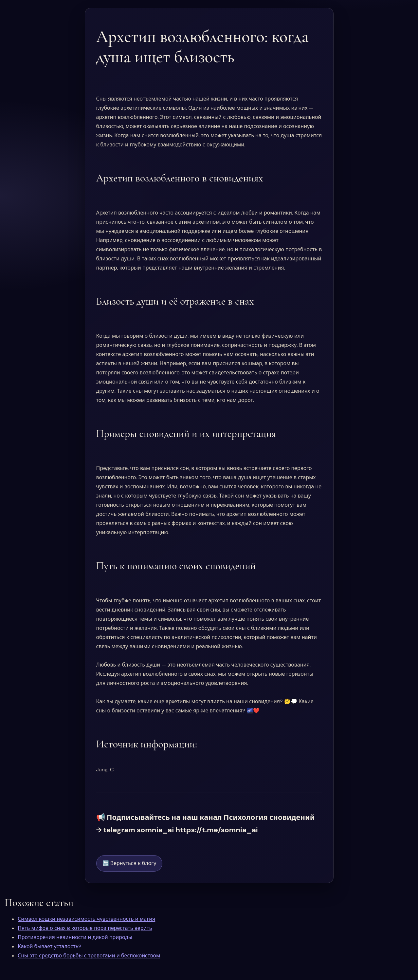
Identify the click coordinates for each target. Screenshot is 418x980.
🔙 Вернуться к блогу (129, 863)
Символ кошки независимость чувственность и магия (86, 919)
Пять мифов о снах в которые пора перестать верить (85, 928)
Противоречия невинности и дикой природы (75, 937)
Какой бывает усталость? (49, 946)
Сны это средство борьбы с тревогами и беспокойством (89, 956)
